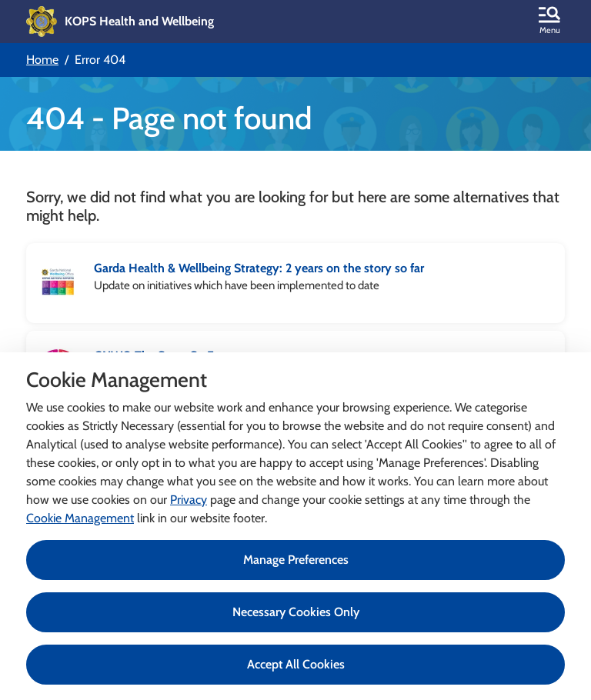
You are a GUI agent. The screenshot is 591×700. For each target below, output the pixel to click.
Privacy (189, 500)
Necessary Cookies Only (296, 612)
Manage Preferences (296, 560)
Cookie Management (80, 518)
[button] (549, 22)
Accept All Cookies (296, 664)
